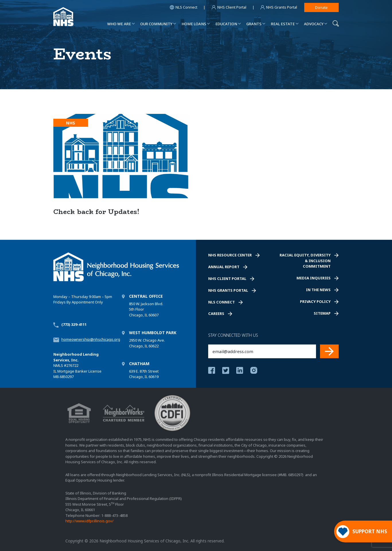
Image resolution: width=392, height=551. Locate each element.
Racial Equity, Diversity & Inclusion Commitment (305, 261)
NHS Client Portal (227, 279)
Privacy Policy (315, 301)
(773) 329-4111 (74, 324)
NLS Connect (222, 302)
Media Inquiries (314, 278)
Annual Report (224, 267)
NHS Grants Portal (228, 290)
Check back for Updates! (96, 212)
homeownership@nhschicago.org (91, 339)
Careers (216, 314)
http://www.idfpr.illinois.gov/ (89, 521)
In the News (318, 290)
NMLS (58, 365)
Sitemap (322, 313)
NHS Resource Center (230, 255)
